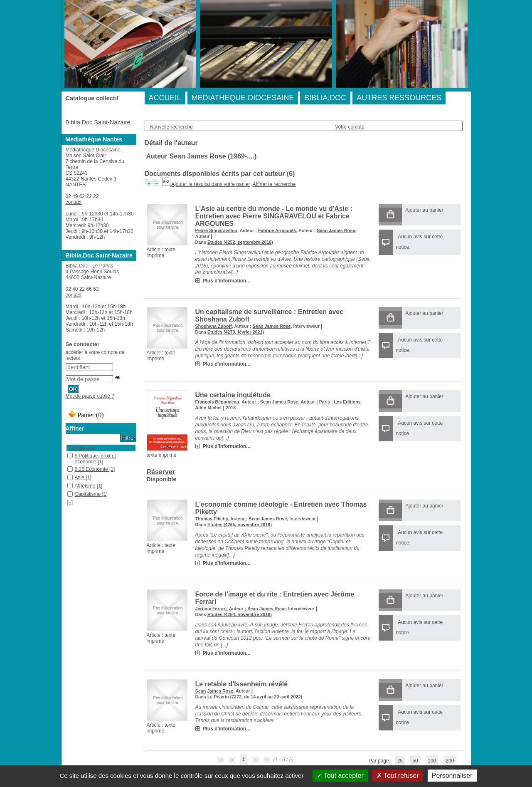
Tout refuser (398, 776)
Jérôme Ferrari (211, 609)
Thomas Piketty (212, 519)
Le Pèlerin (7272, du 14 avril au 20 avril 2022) (255, 697)
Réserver (161, 472)
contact (74, 202)
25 (400, 761)
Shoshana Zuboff (214, 326)
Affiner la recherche (274, 184)
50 (415, 761)
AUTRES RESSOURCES (399, 98)
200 (450, 761)
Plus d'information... (227, 281)
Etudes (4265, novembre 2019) (240, 525)
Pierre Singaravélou (216, 230)
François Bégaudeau (217, 402)
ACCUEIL (165, 98)
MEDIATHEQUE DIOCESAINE (243, 98)
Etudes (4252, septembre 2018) (240, 242)
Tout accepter (340, 776)
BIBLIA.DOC (325, 98)
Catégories (81, 448)
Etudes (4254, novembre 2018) (240, 614)
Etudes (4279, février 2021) (236, 332)
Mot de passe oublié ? (90, 396)
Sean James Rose (336, 230)
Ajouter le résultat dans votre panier (211, 184)
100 (432, 761)
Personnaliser (452, 776)
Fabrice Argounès (277, 230)
